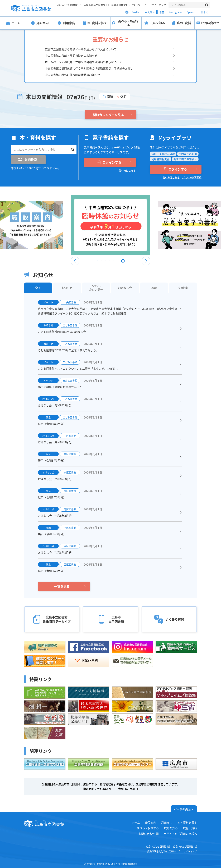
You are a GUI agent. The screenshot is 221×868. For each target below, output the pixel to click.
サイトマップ (159, 5)
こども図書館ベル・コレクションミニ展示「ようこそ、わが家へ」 (79, 369)
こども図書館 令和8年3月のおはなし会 (62, 332)
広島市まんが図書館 (94, 5)
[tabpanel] (110, 225)
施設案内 (151, 822)
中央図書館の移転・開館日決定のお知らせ (71, 56)
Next (146, 261)
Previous (75, 261)
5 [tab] (114, 262)
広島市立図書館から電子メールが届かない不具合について (81, 49)
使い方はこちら (127, 170)
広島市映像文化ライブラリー (127, 5)
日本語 (204, 12)
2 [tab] (101, 262)
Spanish (191, 12)
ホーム (136, 822)
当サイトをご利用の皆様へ (180, 834)
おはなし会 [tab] (125, 288)
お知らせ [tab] (67, 288)
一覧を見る (62, 586)
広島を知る (171, 828)
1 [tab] (97, 262)
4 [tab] (110, 262)
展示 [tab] (154, 288)
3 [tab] (105, 262)
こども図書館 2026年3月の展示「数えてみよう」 (68, 350)
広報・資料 (190, 828)
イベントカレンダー (96, 288)
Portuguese (176, 12)
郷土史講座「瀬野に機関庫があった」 (61, 387)
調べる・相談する (148, 828)
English (136, 12)
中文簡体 (150, 12)
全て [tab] (38, 288)
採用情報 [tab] (183, 288)
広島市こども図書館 (67, 5)
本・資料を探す (187, 822)
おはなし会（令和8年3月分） (56, 405)
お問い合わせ (147, 834)
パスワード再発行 (192, 177)
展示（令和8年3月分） (52, 424)
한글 (162, 12)
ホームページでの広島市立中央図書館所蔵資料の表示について (84, 62)
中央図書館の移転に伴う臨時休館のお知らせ (73, 75)
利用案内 (167, 822)
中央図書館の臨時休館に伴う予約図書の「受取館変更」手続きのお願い (89, 68)
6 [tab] (118, 262)
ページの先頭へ (184, 809)
